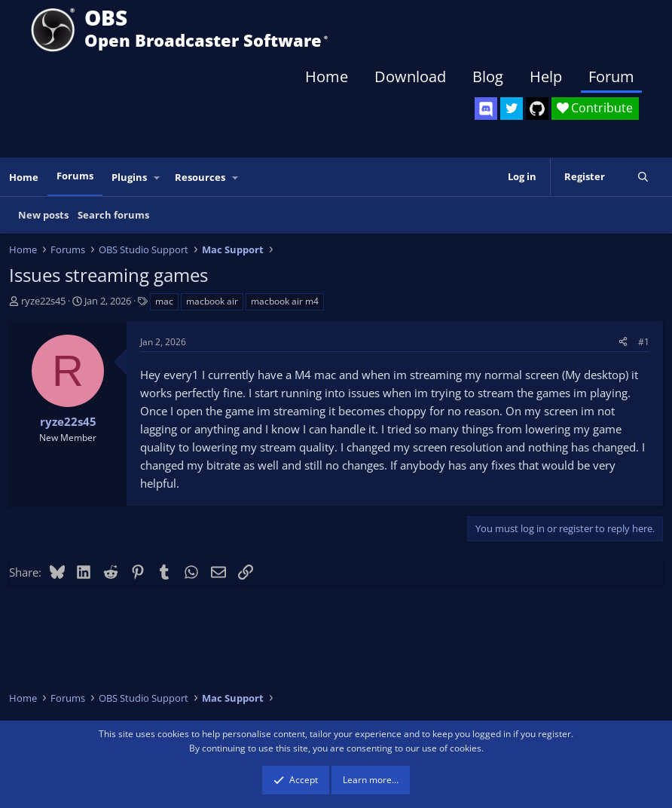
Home (327, 77)
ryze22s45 (43, 301)
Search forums (113, 215)
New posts (43, 215)
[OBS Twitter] (512, 109)
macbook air (212, 301)
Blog (488, 77)
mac (164, 301)
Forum (611, 77)
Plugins (129, 177)
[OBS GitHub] (537, 109)
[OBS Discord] (486, 109)
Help (546, 77)
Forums (75, 176)
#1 (644, 342)
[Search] (643, 177)
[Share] (623, 342)
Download (410, 77)
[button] (157, 178)
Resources (200, 177)
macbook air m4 (285, 301)
